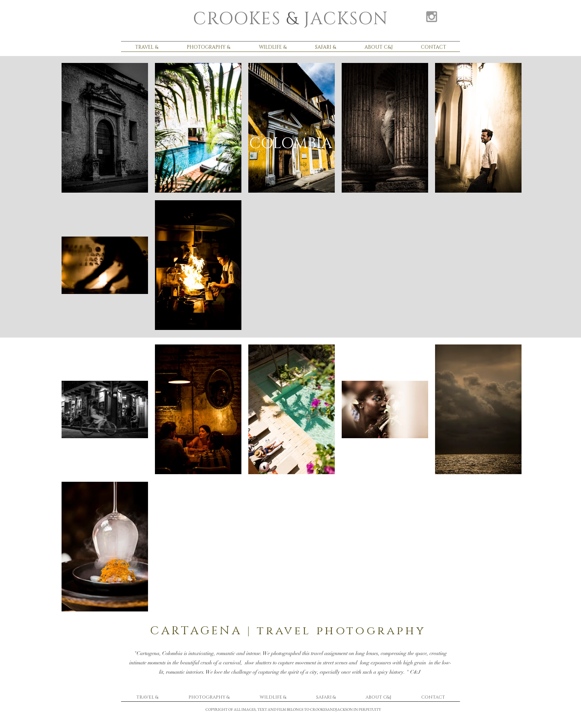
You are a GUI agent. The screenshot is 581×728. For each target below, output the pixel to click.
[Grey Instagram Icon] (432, 17)
